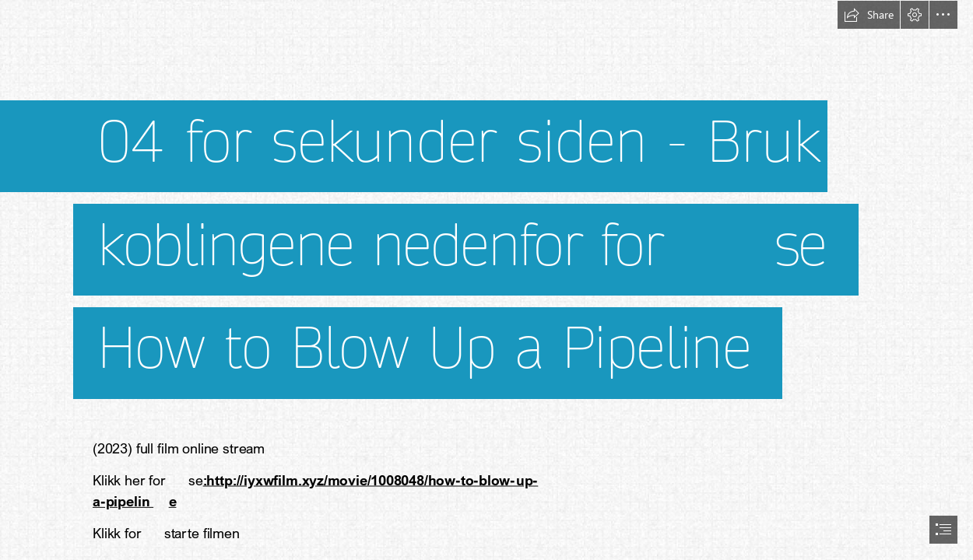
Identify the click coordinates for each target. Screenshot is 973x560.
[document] (486, 280)
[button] (869, 15)
